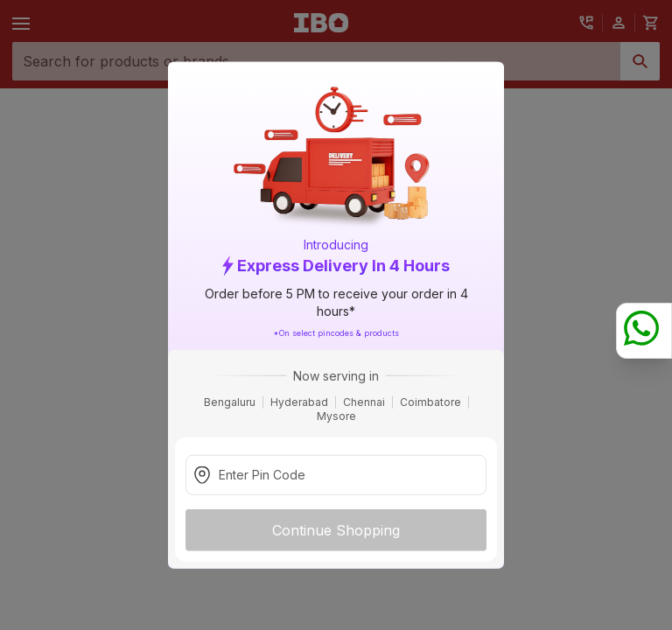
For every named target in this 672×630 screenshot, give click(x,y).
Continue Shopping (336, 529)
